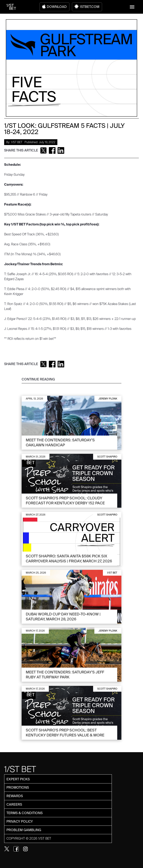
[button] (132, 7)
